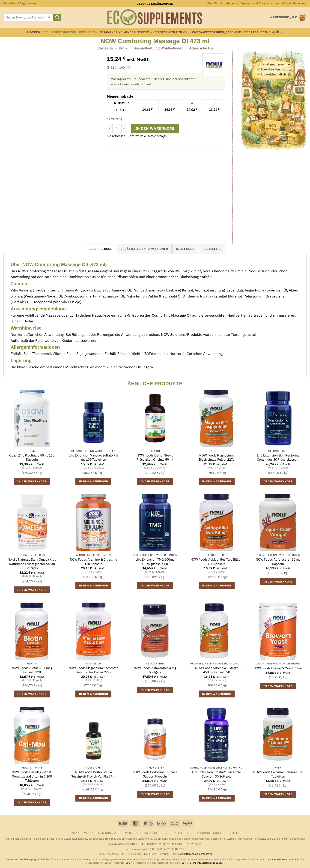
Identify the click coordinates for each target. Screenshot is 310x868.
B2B (167, 833)
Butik (123, 48)
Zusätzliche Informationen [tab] (144, 249)
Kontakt (75, 833)
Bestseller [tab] (212, 249)
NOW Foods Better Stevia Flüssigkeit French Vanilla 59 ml (93, 774)
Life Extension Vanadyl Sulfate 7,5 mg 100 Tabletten (93, 458)
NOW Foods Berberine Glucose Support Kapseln (155, 774)
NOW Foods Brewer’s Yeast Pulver (278, 668)
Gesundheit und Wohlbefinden (70, 32)
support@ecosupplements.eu (196, 854)
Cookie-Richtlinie (228, 833)
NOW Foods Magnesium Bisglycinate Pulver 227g (217, 458)
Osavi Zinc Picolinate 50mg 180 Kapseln (32, 458)
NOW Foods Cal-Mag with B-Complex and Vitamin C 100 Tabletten (32, 776)
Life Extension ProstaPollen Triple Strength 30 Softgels (217, 774)
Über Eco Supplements (222, 3)
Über (157, 833)
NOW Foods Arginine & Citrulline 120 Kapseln (94, 562)
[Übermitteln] (57, 18)
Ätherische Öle (201, 48)
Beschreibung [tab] (101, 249)
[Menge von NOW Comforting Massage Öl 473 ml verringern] (110, 129)
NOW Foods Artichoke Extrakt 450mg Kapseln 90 (216, 670)
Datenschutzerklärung (191, 833)
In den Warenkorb (155, 128)
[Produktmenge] (117, 129)
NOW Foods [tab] (185, 249)
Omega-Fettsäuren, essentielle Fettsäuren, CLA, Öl (238, 32)
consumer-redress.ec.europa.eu (283, 859)
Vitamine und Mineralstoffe (126, 32)
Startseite (105, 48)
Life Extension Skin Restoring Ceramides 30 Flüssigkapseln (278, 458)
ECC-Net (130, 863)
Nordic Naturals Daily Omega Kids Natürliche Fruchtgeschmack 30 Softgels (32, 564)
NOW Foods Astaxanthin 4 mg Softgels (155, 670)
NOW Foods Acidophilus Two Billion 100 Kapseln (216, 562)
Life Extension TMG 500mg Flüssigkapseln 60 (155, 562)
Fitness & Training (172, 32)
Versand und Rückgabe (257, 3)
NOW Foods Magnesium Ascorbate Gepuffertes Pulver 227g (93, 670)
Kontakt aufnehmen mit (291, 3)
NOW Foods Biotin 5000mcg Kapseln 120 (32, 670)
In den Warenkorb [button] (32, 481)
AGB (147, 833)
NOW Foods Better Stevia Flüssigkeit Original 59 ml (155, 458)
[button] (20, 3)
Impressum (132, 833)
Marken (34, 32)
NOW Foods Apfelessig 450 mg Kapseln (278, 562)
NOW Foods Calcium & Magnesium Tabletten (278, 774)
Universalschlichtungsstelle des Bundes (203, 863)
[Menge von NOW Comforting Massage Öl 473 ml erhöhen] (124, 129)
